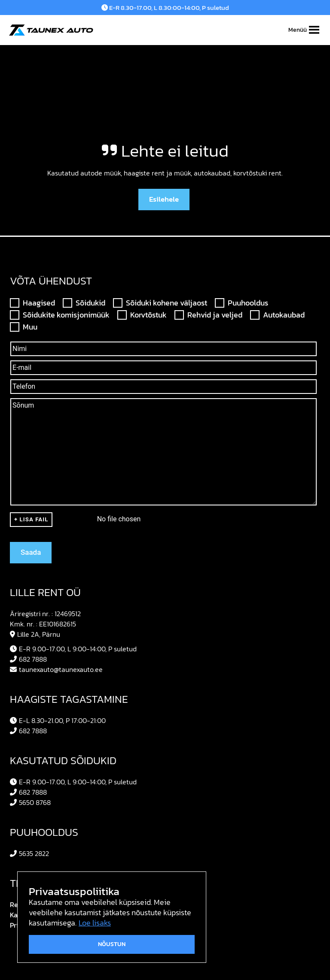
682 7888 (28, 659)
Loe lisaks (95, 923)
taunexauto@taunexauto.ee (56, 669)
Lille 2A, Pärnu (35, 634)
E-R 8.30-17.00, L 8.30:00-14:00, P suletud (165, 8)
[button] (298, 30)
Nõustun (112, 944)
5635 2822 (29, 853)
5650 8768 (30, 802)
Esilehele (164, 199)
